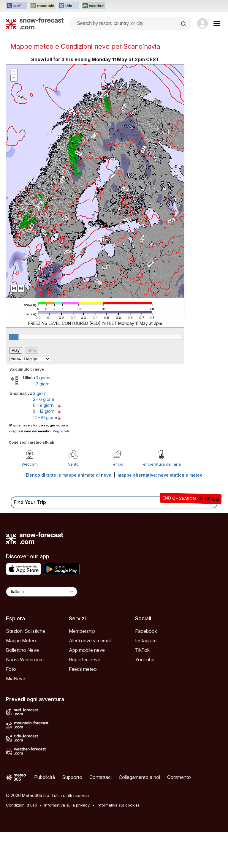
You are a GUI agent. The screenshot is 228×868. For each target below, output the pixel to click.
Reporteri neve (85, 660)
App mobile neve (87, 650)
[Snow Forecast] (35, 23)
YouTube (145, 660)
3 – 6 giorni (43, 399)
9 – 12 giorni (44, 411)
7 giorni (43, 384)
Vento (73, 464)
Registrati (61, 431)
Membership (82, 631)
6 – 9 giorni (44, 405)
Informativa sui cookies (118, 805)
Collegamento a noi (139, 777)
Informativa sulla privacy (67, 805)
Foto (11, 669)
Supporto (72, 777)
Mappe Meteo (21, 641)
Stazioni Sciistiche (26, 631)
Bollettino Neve (22, 650)
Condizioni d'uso (22, 805)
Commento (179, 777)
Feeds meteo (83, 669)
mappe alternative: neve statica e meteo (160, 475)
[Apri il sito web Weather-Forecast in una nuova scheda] (93, 6)
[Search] (184, 24)
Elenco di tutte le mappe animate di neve (69, 475)
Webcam (30, 464)
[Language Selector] (42, 592)
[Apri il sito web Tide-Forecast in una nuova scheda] (69, 6)
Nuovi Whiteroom (25, 660)
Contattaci (100, 777)
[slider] (14, 337)
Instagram (146, 641)
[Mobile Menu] (217, 23)
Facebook (146, 631)
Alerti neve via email (90, 641)
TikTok (142, 650)
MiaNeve (16, 679)
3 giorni (43, 378)
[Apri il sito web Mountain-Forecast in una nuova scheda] (43, 6)
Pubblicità (45, 777)
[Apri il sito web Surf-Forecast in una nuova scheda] (17, 6)
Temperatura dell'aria (161, 464)
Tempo (117, 464)
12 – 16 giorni (45, 417)
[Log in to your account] (202, 23)
